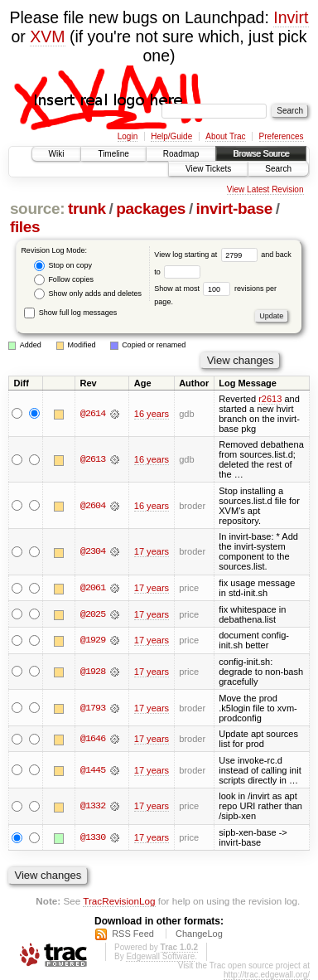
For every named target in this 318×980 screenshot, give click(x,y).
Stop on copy (63, 266)
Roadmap (181, 154)
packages (151, 209)
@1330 (93, 837)
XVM (47, 36)
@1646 (93, 739)
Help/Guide (171, 136)
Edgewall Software (160, 956)
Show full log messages (70, 313)
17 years (152, 551)
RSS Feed (133, 934)
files (25, 227)
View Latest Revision (265, 189)
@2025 (93, 614)
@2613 (93, 459)
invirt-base (234, 209)
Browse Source (261, 154)
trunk (87, 209)
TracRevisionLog (119, 901)
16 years (152, 414)
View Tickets (208, 169)
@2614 (93, 414)
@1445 (93, 770)
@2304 (93, 551)
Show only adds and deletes (88, 294)
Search (278, 169)
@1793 (93, 708)
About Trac (225, 136)
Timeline (113, 154)
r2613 (270, 399)
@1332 (93, 806)
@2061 (93, 588)
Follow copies (64, 280)
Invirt (291, 17)
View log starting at (207, 255)
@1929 (93, 640)
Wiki (57, 154)
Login (128, 136)
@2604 (93, 506)
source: (37, 209)
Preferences (282, 136)
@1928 (93, 672)
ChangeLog (199, 934)
